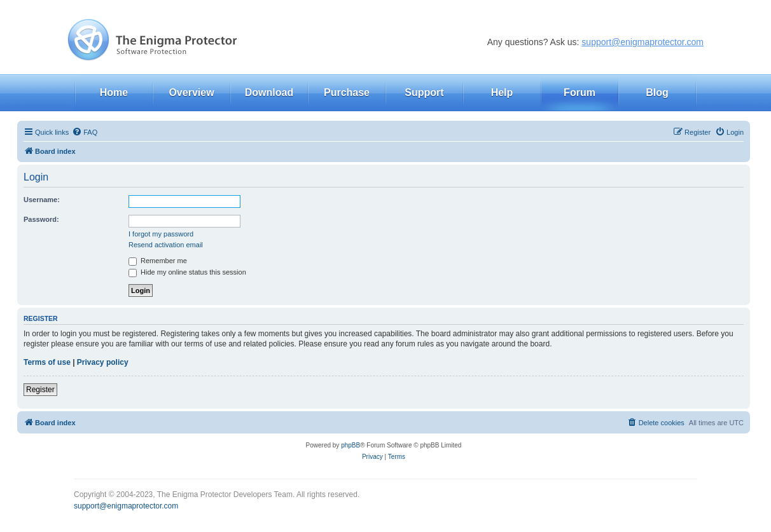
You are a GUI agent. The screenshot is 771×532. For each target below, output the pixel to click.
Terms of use (47, 362)
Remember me (158, 261)
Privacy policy (103, 362)
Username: (42, 200)
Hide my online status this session (187, 272)
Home (114, 92)
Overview (191, 92)
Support (424, 92)
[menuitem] (85, 132)
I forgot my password (161, 234)
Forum (580, 92)
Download (269, 92)
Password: (41, 219)
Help (502, 92)
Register (40, 390)
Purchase (347, 92)
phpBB (351, 445)
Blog (657, 92)
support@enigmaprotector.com (642, 42)
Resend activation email (166, 245)
